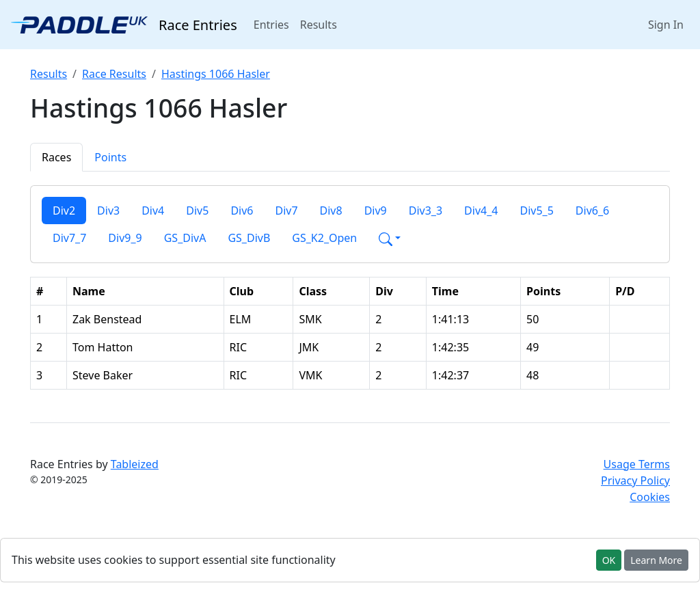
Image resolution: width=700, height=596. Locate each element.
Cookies (650, 497)
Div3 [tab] (108, 211)
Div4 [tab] (153, 211)
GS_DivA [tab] (185, 238)
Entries (274, 24)
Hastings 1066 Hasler (216, 74)
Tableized (135, 464)
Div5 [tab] (197, 211)
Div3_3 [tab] (426, 211)
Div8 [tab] (331, 211)
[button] (390, 238)
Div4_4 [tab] (481, 211)
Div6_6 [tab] (592, 211)
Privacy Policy (635, 480)
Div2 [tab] (64, 211)
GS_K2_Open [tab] (324, 238)
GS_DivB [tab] (249, 238)
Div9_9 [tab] (125, 238)
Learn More (656, 560)
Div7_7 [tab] (69, 238)
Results (319, 25)
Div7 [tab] (286, 211)
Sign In (666, 25)
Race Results (114, 74)
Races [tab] (56, 157)
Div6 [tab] (242, 211)
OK (609, 560)
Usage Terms (637, 464)
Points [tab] (110, 157)
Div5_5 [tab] (536, 211)
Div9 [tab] (376, 211)
